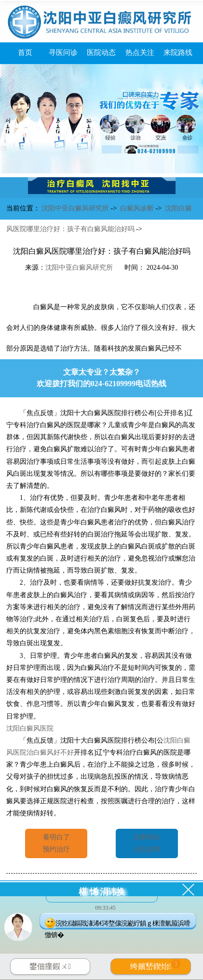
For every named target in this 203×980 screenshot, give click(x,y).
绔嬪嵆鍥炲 (156, 965)
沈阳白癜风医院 (30, 728)
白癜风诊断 (138, 208)
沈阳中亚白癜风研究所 (76, 208)
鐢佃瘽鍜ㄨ (50, 966)
